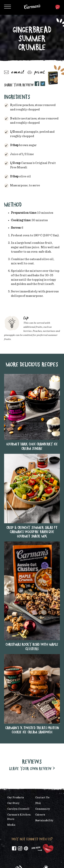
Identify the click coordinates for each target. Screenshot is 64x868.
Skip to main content (11, 2)
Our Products (16, 716)
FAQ (38, 722)
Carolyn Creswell (18, 727)
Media (11, 743)
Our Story (13, 722)
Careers (40, 733)
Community (43, 727)
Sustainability (44, 739)
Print (36, 72)
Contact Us (42, 716)
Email (14, 72)
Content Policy (32, 862)
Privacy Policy (47, 859)
